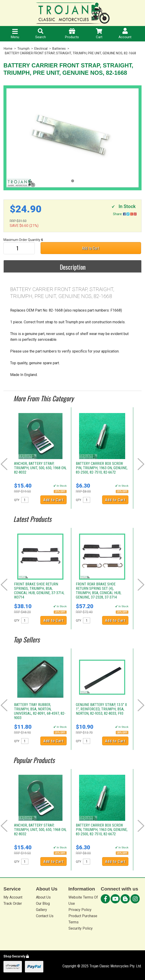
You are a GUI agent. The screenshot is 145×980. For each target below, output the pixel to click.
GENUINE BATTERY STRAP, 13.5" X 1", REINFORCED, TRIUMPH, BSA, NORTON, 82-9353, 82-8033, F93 (101, 709)
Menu (15, 34)
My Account (13, 897)
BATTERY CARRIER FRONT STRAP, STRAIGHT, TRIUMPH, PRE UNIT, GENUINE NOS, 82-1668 (70, 53)
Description (73, 267)
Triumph (23, 49)
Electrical (41, 49)
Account (125, 33)
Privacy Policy (80, 910)
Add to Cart (91, 248)
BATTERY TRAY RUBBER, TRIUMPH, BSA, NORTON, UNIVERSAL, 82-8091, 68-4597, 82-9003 (40, 711)
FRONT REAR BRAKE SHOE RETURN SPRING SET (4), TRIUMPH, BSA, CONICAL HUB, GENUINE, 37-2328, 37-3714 (99, 591)
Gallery (41, 910)
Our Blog (43, 903)
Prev (4, 464)
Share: (125, 214)
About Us (43, 897)
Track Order (13, 903)
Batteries (59, 49)
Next (141, 464)
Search (41, 34)
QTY (17, 500)
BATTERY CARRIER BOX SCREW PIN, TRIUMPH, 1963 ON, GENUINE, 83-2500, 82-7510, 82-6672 (102, 468)
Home (8, 49)
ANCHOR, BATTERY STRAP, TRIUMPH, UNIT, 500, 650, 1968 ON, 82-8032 (40, 468)
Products (72, 34)
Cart (99, 34)
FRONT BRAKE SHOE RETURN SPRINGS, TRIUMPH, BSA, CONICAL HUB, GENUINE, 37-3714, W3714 (39, 591)
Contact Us (45, 916)
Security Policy (81, 928)
